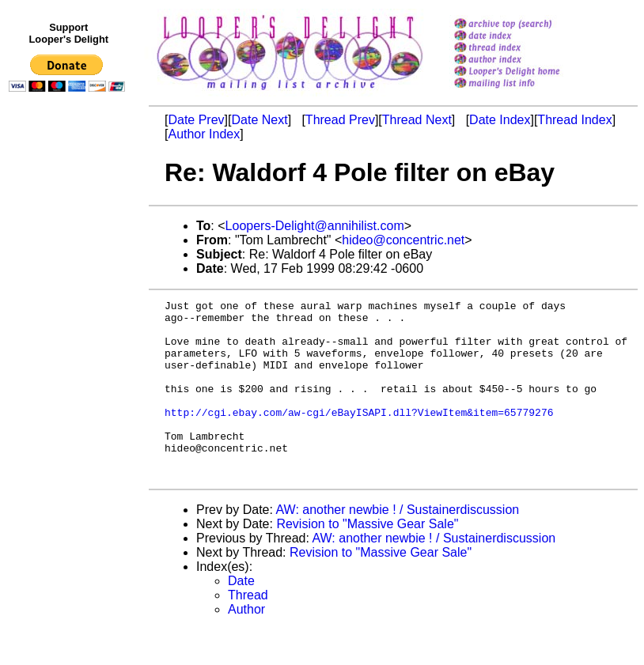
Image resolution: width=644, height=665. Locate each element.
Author (246, 645)
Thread (248, 631)
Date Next (259, 120)
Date (241, 616)
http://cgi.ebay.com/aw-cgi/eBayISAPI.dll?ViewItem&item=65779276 (359, 436)
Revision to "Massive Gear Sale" (367, 559)
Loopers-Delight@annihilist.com (315, 226)
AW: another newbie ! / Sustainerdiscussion (398, 545)
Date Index (500, 120)
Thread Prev (340, 120)
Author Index (204, 134)
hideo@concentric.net (403, 240)
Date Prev (196, 120)
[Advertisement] (70, 425)
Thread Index (574, 120)
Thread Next (417, 120)
